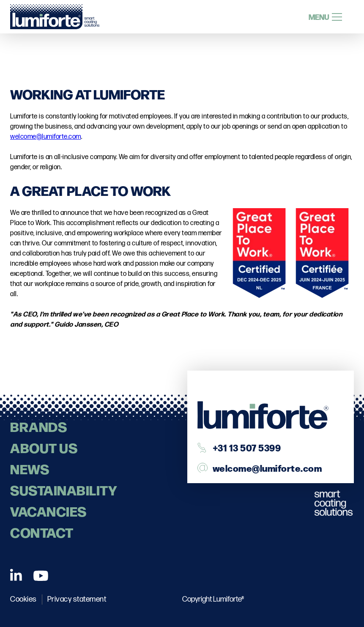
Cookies (23, 599)
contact (42, 532)
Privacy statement (77, 599)
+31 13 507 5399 (247, 447)
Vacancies (48, 511)
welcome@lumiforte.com (46, 137)
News (30, 469)
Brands (38, 426)
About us (44, 447)
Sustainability (63, 490)
